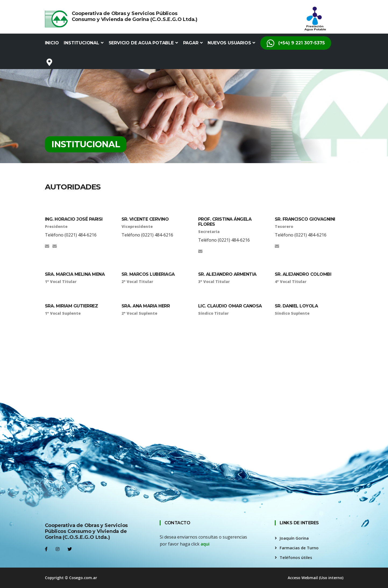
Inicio (52, 43)
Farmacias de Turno (299, 548)
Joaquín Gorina (294, 538)
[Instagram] (58, 549)
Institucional (83, 43)
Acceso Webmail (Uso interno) (316, 578)
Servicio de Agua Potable (143, 43)
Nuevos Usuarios (231, 43)
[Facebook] (46, 549)
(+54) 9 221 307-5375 (296, 41)
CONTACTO (177, 523)
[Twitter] (70, 549)
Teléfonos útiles (296, 557)
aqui (205, 544)
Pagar (193, 43)
